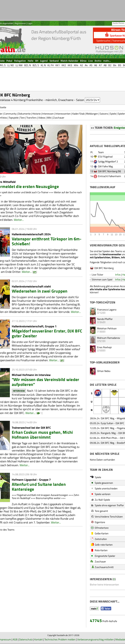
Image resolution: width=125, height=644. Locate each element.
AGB (15, 639)
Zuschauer (59, 118)
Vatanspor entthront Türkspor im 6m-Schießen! (47, 241)
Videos (42, 118)
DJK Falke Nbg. (106, 166)
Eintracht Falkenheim (110, 176)
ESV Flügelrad (105, 157)
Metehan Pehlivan (107, 328)
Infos (118, 275)
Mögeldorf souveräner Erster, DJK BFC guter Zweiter (47, 333)
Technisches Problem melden (60, 639)
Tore (22, 118)
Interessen (48, 114)
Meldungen (92, 114)
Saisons (104, 114)
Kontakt (38, 639)
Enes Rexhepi (104, 347)
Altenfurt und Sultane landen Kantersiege (39, 487)
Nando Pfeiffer (105, 319)
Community (10, 114)
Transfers (31, 118)
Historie (36, 114)
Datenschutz (26, 639)
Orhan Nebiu (104, 371)
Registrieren (20, 23)
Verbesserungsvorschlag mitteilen (95, 639)
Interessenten (63, 114)
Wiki (49, 118)
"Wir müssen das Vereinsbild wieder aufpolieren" (46, 382)
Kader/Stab (78, 114)
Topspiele (14, 118)
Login (30, 23)
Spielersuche (103, 41)
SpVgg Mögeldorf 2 (108, 161)
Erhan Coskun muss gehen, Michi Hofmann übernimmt (42, 435)
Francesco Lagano (107, 309)
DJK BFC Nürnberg (108, 171)
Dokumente (24, 114)
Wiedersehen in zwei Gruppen (40, 291)
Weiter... (19, 220)
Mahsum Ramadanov (109, 338)
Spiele (113, 114)
